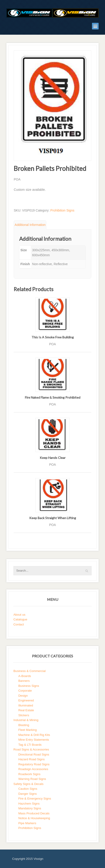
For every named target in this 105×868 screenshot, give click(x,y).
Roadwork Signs (29, 774)
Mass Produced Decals (34, 813)
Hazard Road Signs (31, 759)
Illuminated (26, 705)
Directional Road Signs (34, 754)
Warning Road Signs (32, 779)
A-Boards (25, 676)
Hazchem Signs (29, 804)
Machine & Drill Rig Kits (34, 735)
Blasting (24, 725)
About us (20, 615)
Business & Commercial (30, 671)
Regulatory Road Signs (34, 764)
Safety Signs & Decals (29, 784)
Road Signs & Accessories (31, 749)
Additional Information (30, 225)
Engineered (26, 700)
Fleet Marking (28, 730)
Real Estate (26, 710)
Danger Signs (28, 794)
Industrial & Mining (26, 720)
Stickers (24, 715)
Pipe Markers (27, 823)
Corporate (25, 691)
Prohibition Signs (62, 210)
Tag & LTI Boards (30, 745)
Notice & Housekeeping (34, 818)
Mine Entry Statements (34, 740)
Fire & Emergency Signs (35, 799)
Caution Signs (28, 789)
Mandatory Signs (30, 808)
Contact (19, 624)
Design (23, 696)
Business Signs (29, 686)
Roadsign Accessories (33, 769)
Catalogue (20, 619)
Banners (24, 681)
